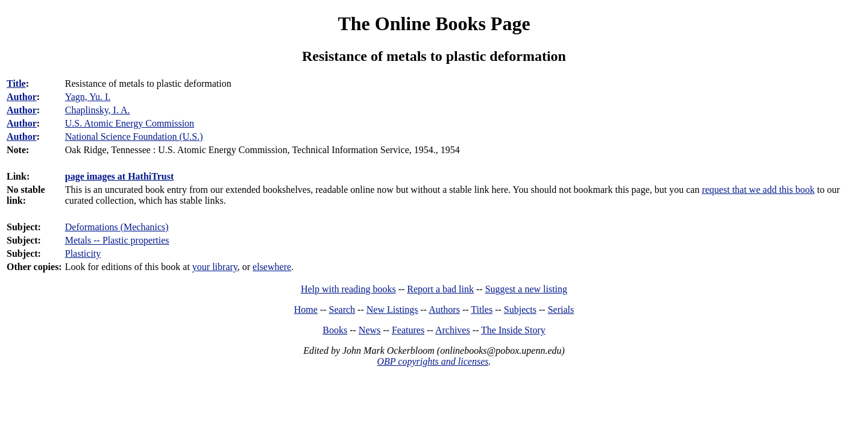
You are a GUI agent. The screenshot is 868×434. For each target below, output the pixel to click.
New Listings (392, 310)
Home (306, 310)
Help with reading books (348, 289)
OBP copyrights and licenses (432, 361)
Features (408, 330)
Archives (453, 330)
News (370, 330)
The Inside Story (513, 330)
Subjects (520, 310)
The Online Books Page (434, 24)
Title (16, 83)
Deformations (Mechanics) (117, 227)
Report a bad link (440, 289)
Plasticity (83, 253)
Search (342, 310)
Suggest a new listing (526, 289)
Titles (482, 310)
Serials (561, 310)
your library (215, 267)
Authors (444, 310)
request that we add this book (758, 190)
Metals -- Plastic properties (117, 240)
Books (335, 330)
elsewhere (272, 267)
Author (22, 97)
